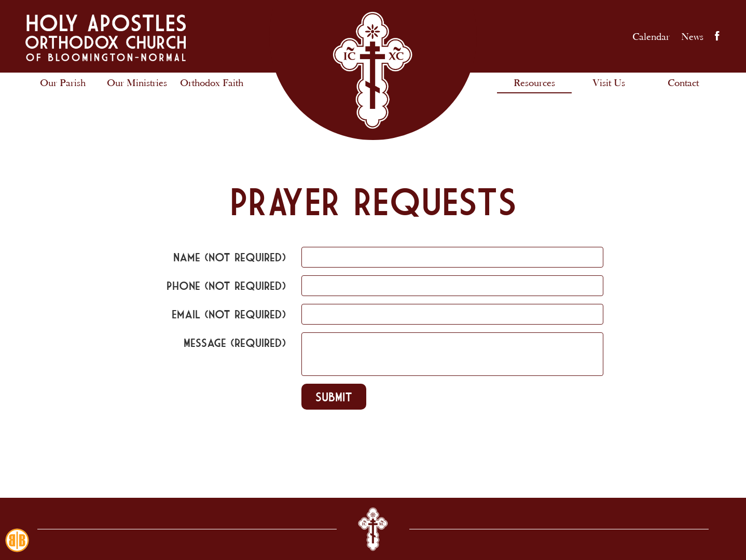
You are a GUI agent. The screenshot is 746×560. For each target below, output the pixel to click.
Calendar (651, 36)
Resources (534, 82)
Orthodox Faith (212, 82)
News (692, 36)
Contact (683, 82)
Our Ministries (137, 82)
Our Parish (63, 82)
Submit (334, 397)
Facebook (717, 36)
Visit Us (609, 82)
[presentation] (214, 445)
